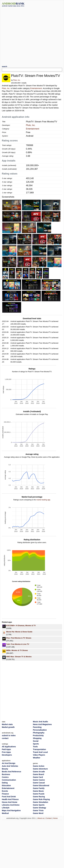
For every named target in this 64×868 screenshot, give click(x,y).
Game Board (38, 774)
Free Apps (6, 752)
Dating (5, 783)
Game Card (38, 777)
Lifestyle (6, 808)
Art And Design (9, 763)
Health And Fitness (10, 799)
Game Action (39, 766)
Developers (7, 755)
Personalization (40, 730)
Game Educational (41, 785)
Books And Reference (11, 772)
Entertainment (36, 88)
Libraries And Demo (11, 805)
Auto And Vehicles (10, 766)
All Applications (9, 747)
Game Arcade (39, 772)
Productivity (38, 735)
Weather (37, 758)
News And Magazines (42, 724)
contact (5, 738)
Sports (36, 744)
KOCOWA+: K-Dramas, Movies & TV (21, 626)
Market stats (7, 724)
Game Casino (39, 780)
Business (6, 774)
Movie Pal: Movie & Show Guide (19, 632)
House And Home (10, 802)
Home (55, 818)
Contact (49, 818)
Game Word (38, 813)
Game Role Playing (41, 799)
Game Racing (39, 797)
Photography (39, 733)
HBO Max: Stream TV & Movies (19, 657)
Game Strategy (40, 808)
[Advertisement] (29, 35)
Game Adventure (40, 769)
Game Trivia (38, 810)
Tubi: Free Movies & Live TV (18, 644)
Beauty (5, 769)
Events (5, 791)
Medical (5, 813)
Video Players (39, 755)
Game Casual (39, 783)
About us (41, 818)
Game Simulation (40, 802)
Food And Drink (9, 797)
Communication (9, 780)
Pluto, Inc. (17, 80)
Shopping (37, 738)
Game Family (39, 788)
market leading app (43, 500)
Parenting (37, 727)
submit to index (9, 735)
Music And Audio (40, 722)
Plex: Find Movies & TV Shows (19, 638)
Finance (5, 794)
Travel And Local (40, 752)
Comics (5, 777)
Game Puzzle (39, 794)
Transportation (39, 749)
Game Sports (39, 805)
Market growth (8, 727)
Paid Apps (6, 749)
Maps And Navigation (11, 810)
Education (6, 785)
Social (36, 741)
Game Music (38, 791)
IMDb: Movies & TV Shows (17, 650)
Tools (35, 747)
